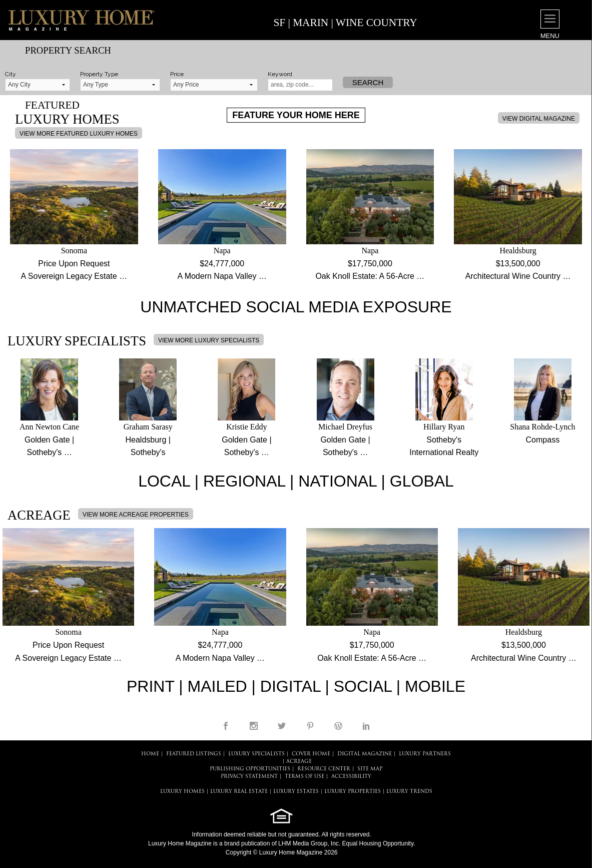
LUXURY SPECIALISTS (256, 754)
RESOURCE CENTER (324, 769)
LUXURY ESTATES (296, 792)
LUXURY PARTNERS (425, 754)
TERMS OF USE (305, 777)
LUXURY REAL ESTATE (239, 792)
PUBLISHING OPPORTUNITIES (250, 769)
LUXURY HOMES (182, 792)
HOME (150, 754)
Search (368, 82)
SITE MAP (370, 769)
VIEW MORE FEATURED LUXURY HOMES (79, 134)
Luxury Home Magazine (180, 843)
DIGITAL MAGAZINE (365, 754)
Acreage (299, 762)
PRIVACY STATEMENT (249, 777)
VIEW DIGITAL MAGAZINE (539, 119)
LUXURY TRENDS (409, 792)
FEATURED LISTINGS (194, 754)
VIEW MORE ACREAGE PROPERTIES (136, 515)
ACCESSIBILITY (351, 777)
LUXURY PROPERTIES (353, 792)
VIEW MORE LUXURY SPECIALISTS (209, 340)
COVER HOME (311, 754)
